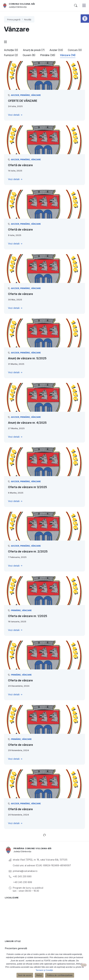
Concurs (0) (75, 50)
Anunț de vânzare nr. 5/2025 (27, 358)
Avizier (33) (56, 50)
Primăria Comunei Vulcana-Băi (33, 848)
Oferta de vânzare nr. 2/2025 (28, 551)
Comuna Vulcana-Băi (22, 4)
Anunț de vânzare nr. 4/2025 (27, 423)
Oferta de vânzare (20, 680)
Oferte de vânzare (20, 294)
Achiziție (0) (11, 50)
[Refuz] (84, 965)
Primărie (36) (48, 55)
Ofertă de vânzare (20, 165)
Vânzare (36, 95)
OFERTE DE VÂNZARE (23, 101)
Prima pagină (14, 19)
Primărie (25, 95)
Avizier (15, 95)
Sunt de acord (25, 975)
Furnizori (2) (11, 55)
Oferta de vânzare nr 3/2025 (27, 487)
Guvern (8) (29, 55)
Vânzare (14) (68, 55)
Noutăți (28, 19)
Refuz (39, 975)
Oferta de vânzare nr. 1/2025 (28, 616)
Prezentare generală (16, 948)
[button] (85, 19)
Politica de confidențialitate (60, 975)
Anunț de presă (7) (34, 50)
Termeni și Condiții (44, 970)
